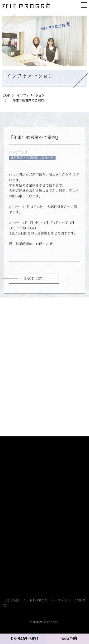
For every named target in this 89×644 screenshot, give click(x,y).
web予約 (69, 639)
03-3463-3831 (25, 639)
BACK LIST (34, 281)
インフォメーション (31, 98)
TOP (6, 98)
